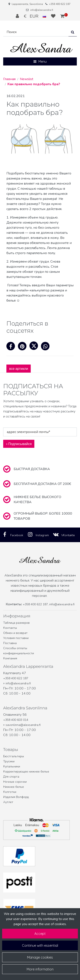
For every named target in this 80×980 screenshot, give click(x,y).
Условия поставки (16, 638)
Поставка (10, 643)
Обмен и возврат (15, 633)
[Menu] (40, 61)
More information (40, 969)
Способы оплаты (15, 648)
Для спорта (11, 777)
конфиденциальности (19, 653)
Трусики (9, 761)
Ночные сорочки (15, 782)
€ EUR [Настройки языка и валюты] (36, 16)
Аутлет (8, 802)
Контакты (10, 628)
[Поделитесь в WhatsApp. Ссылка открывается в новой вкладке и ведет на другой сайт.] (46, 347)
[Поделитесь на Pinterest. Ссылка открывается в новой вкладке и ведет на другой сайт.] (24, 347)
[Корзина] (62, 16)
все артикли (19, 369)
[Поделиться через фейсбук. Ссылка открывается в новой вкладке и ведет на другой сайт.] (12, 347)
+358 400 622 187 (60, 4)
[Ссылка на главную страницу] (42, 48)
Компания (10, 658)
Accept (40, 934)
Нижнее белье (14, 787)
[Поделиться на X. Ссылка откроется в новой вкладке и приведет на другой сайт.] (35, 347)
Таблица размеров (16, 623)
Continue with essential (40, 945)
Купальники (12, 766)
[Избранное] (54, 16)
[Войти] (18, 16)
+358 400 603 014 (16, 720)
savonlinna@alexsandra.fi (23, 725)
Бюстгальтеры (14, 756)
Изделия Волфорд (16, 797)
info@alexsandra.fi (42, 10)
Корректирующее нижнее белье (26, 772)
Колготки (10, 792)
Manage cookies (40, 957)
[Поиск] (36, 32)
